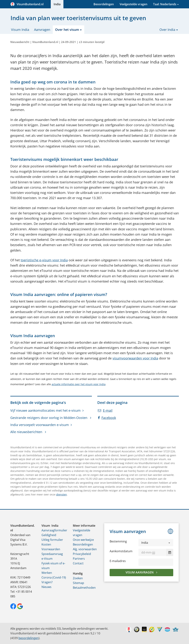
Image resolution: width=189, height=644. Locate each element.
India (57, 4)
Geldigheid (49, 535)
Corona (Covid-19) (54, 577)
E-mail (105, 410)
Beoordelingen (104, 4)
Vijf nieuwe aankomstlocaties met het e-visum (45, 410)
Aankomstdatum (121, 551)
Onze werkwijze (83, 540)
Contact (78, 563)
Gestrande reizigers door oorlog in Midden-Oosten (49, 418)
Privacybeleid (82, 554)
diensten (62, 494)
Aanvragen (42, 30)
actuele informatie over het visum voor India (79, 384)
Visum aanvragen (140, 572)
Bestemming (118, 541)
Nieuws (46, 587)
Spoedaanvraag (52, 554)
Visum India (20, 30)
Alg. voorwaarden (85, 549)
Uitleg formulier (52, 540)
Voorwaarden (51, 549)
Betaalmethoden (84, 588)
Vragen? (47, 582)
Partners (79, 559)
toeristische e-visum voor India (44, 260)
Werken (47, 573)
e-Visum (47, 559)
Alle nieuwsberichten (27, 432)
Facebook (107, 418)
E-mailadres (118, 561)
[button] (156, 543)
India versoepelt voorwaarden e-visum (40, 425)
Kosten (46, 544)
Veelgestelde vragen (133, 4)
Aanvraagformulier (54, 530)
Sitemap (78, 583)
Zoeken (78, 578)
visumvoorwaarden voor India (135, 358)
